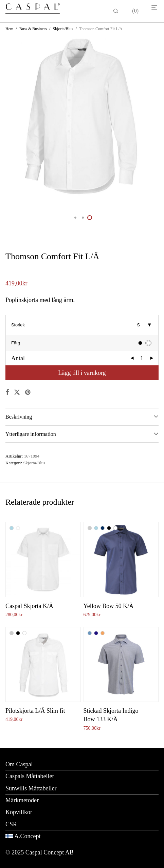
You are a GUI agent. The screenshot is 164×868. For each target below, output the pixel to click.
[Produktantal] (142, 358)
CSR (11, 824)
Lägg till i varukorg (82, 373)
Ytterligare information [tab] (31, 434)
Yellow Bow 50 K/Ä (109, 606)
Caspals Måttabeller (30, 776)
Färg (16, 343)
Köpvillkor (19, 812)
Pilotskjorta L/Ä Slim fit (35, 711)
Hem (9, 29)
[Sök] (116, 11)
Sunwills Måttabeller (31, 788)
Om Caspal (19, 764)
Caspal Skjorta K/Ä (29, 606)
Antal (18, 358)
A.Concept (27, 836)
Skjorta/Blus (63, 29)
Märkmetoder (22, 800)
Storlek (18, 325)
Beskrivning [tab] (19, 417)
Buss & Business (33, 29)
